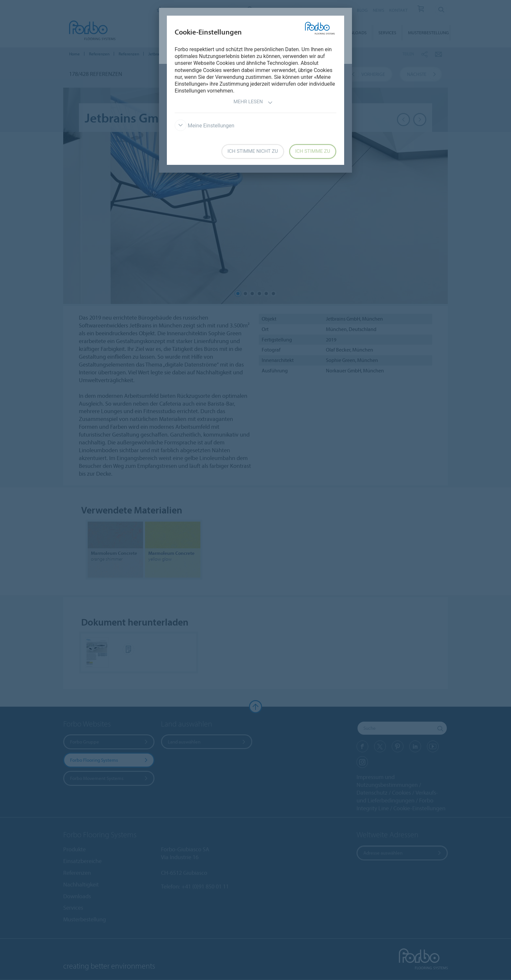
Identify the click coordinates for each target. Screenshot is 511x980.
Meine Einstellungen (204, 126)
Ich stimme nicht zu (253, 151)
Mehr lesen (253, 102)
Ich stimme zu (313, 151)
